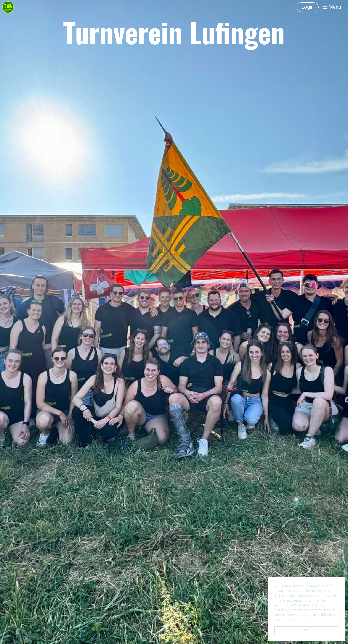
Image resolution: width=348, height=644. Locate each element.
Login (308, 7)
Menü (332, 7)
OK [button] (306, 630)
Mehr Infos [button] (302, 620)
